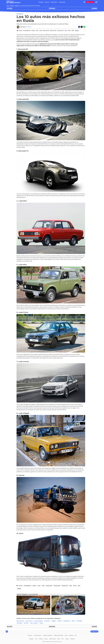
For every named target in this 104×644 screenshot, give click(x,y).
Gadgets (54, 621)
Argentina (31, 639)
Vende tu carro (90, 2)
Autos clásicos (29, 621)
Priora (69, 31)
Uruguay (67, 639)
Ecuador (46, 639)
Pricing (66, 635)
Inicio (8, 6)
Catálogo (41, 2)
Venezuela (72, 639)
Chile (36, 639)
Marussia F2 (61, 31)
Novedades (20, 14)
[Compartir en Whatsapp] (84, 27)
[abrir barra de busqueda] (84, 2)
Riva (73, 31)
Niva (66, 31)
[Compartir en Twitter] (82, 27)
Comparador (62, 2)
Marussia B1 (46, 31)
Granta (20, 31)
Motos (73, 621)
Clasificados (54, 2)
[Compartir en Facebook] (79, 27)
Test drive (26, 623)
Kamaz (33, 31)
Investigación (27, 31)
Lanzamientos (67, 621)
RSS (76, 635)
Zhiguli (77, 31)
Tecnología (19, 623)
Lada (41, 31)
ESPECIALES (52, 8)
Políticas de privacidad (59, 635)
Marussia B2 (53, 31)
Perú (63, 639)
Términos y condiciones (48, 635)
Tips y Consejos (34, 623)
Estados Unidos (52, 639)
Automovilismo (20, 621)
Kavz (37, 31)
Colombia (41, 639)
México (59, 639)
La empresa (30, 635)
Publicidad (71, 635)
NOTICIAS (10, 8)
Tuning (41, 623)
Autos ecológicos (39, 621)
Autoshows (47, 621)
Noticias (47, 2)
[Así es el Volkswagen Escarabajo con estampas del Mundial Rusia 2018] (68, 605)
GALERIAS (94, 8)
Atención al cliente (38, 635)
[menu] (96, 2)
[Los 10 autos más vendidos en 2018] (33, 605)
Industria (59, 621)
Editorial (12, 6)
